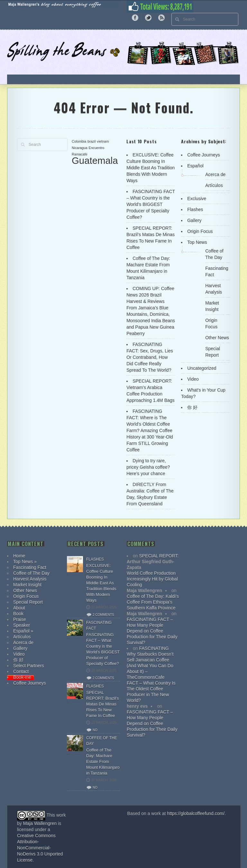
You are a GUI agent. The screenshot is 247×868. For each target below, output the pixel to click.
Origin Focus (200, 231)
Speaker (22, 625)
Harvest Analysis (30, 579)
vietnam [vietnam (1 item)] (103, 141)
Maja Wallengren (40, 823)
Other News (217, 338)
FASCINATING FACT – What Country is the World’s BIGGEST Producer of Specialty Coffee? (151, 204)
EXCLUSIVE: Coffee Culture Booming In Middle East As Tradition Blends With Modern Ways (151, 168)
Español (195, 166)
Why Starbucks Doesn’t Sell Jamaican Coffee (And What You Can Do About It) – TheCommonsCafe (150, 666)
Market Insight (27, 585)
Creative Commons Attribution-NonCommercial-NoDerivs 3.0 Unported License (40, 848)
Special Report (28, 602)
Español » (23, 631)
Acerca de (215, 174)
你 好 (192, 407)
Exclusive (197, 199)
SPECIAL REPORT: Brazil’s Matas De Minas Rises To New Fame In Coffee (102, 704)
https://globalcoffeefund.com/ (196, 813)
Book (18, 614)
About (19, 608)
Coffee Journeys (204, 155)
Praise (20, 619)
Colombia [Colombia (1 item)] (79, 141)
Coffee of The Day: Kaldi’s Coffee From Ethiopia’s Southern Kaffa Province (153, 602)
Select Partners (29, 666)
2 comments (103, 615)
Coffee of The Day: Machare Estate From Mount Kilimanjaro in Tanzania (103, 762)
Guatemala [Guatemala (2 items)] (95, 160)
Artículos (214, 185)
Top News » (25, 562)
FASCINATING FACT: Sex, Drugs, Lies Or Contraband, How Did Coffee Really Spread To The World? (150, 357)
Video (193, 379)
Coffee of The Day (31, 573)
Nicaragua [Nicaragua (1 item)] (80, 148)
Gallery (194, 220)
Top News (197, 242)
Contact (21, 671)
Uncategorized (202, 368)
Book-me (22, 677)
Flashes (195, 209)
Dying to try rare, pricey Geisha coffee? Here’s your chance (148, 467)
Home (19, 556)
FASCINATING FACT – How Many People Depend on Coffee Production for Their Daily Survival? (152, 631)
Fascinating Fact (30, 567)
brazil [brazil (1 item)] (91, 141)
